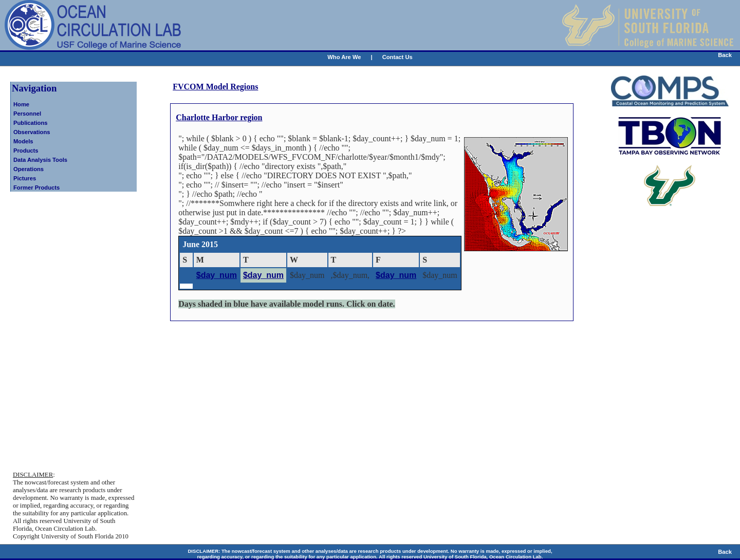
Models (23, 141)
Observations (32, 132)
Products (26, 151)
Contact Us (397, 57)
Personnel (27, 114)
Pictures (25, 178)
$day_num (217, 275)
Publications (31, 123)
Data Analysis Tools (40, 160)
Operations (29, 169)
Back (725, 55)
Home (21, 104)
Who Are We (344, 57)
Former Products (36, 188)
